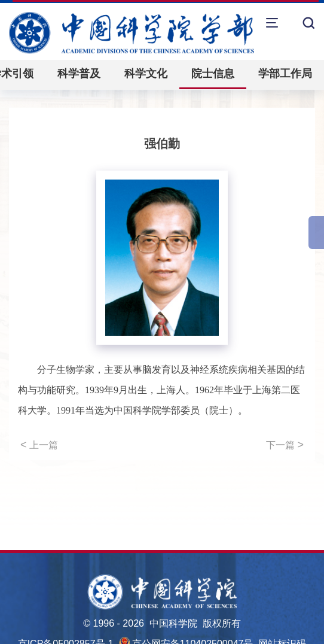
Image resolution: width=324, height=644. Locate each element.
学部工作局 (285, 74)
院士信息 (213, 74)
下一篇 (285, 445)
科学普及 (79, 74)
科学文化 (146, 74)
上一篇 (39, 445)
